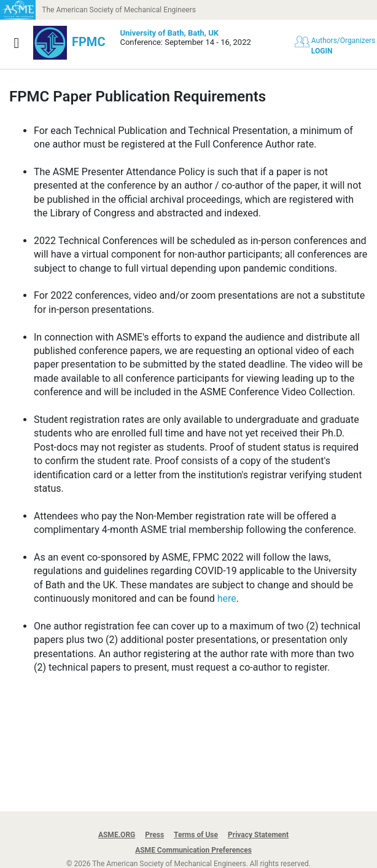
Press (154, 835)
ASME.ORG (117, 835)
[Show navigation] (17, 43)
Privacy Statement (258, 835)
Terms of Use (196, 835)
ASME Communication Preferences (193, 850)
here (227, 598)
